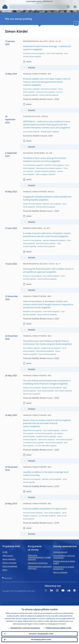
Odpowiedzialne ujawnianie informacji (40, 567)
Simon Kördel (51, 53)
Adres (5, 570)
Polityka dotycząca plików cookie (64, 562)
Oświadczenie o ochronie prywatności (64, 557)
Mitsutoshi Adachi (29, 513)
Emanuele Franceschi (30, 53)
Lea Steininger (43, 516)
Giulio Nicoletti (50, 443)
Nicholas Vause (43, 246)
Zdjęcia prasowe (9, 563)
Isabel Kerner (43, 440)
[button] (75, 2)
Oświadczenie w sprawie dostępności (64, 568)
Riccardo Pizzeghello (41, 171)
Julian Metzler (60, 391)
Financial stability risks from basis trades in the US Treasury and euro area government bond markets (47, 82)
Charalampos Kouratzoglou (45, 168)
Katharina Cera (28, 388)
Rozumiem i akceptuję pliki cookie (41, 634)
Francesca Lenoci (42, 92)
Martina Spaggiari (42, 174)
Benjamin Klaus (48, 204)
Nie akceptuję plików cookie (41, 639)
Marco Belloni (28, 348)
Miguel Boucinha (29, 430)
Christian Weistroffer (42, 446)
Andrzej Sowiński (45, 95)
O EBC (5, 552)
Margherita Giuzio (47, 348)
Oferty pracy (8, 556)
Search (68, 7)
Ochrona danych (60, 552)
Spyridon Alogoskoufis (51, 240)
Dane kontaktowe (10, 566)
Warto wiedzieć (9, 559)
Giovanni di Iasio (29, 240)
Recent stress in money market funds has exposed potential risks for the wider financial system (47, 423)
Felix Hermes (45, 89)
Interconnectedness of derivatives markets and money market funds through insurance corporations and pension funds (48, 304)
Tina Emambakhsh (29, 165)
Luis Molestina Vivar (30, 443)
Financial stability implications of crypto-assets (45, 509)
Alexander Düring (48, 479)
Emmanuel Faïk (40, 433)
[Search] (38, 7)
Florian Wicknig (44, 354)
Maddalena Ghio (29, 311)
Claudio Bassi (28, 89)
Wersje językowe (60, 572)
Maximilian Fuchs (50, 165)
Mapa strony (8, 578)
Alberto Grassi (28, 394)
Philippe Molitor (46, 132)
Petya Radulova (41, 351)
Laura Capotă (48, 430)
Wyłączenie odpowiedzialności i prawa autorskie (39, 557)
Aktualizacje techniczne (38, 563)
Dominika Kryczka (42, 243)
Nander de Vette (29, 204)
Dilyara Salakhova (43, 279)
